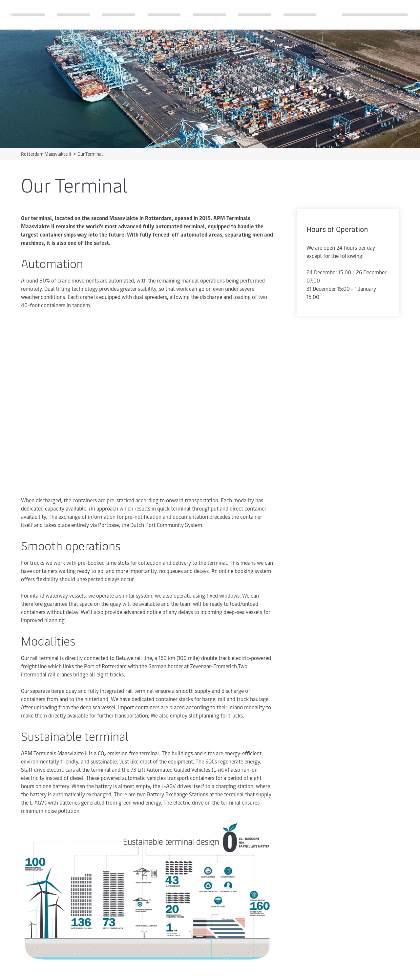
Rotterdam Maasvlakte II (47, 154)
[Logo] (11, 15)
